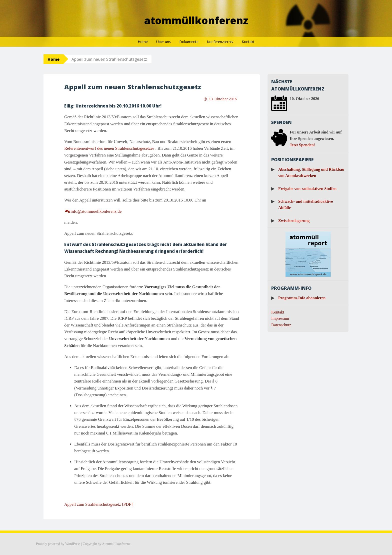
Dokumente (189, 42)
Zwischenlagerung (294, 221)
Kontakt (248, 42)
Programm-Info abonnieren (302, 298)
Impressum (280, 318)
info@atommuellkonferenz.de (96, 211)
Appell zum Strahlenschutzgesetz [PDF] (98, 504)
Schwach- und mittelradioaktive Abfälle (306, 205)
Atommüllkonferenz (196, 20)
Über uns (163, 42)
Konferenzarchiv (220, 42)
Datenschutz (281, 325)
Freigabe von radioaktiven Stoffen (307, 189)
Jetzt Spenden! (302, 145)
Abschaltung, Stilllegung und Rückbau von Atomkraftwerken (311, 173)
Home (143, 42)
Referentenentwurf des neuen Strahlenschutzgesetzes (109, 148)
